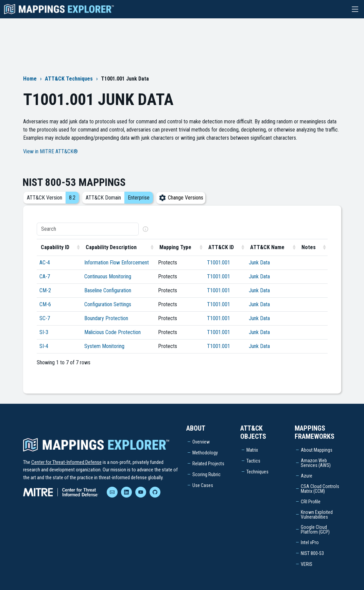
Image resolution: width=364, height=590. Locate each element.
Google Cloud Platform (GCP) (315, 530)
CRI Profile (311, 502)
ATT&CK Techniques (69, 79)
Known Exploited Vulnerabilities (317, 515)
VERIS (307, 564)
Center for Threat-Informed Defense (66, 462)
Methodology (205, 453)
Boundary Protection (106, 318)
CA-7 (45, 276)
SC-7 (45, 318)
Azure (307, 476)
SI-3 (44, 332)
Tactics (253, 461)
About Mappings (317, 450)
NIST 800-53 (312, 553)
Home (30, 79)
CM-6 (45, 304)
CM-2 (45, 290)
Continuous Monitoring (108, 276)
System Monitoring (104, 346)
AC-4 (45, 263)
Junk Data (259, 263)
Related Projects (208, 464)
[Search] (88, 229)
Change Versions (181, 198)
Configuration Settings (108, 304)
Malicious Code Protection (112, 332)
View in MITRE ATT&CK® (50, 151)
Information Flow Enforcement (117, 263)
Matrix (252, 450)
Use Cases (203, 485)
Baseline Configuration (108, 290)
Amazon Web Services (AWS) (316, 463)
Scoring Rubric (206, 474)
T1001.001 (219, 263)
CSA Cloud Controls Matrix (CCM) (320, 489)
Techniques (257, 472)
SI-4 (44, 346)
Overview (201, 442)
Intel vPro (310, 542)
